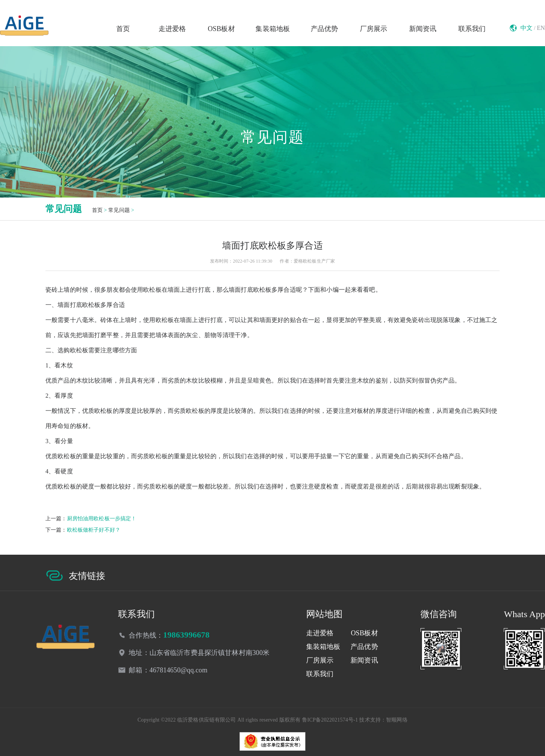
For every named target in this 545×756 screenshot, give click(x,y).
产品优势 (325, 29)
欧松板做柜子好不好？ (94, 530)
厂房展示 (374, 29)
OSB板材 (221, 29)
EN (541, 28)
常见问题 (119, 210)
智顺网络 (397, 720)
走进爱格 (172, 29)
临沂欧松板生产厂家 (24, 26)
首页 (123, 29)
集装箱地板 (273, 29)
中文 (526, 28)
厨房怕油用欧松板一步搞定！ (102, 519)
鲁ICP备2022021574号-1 (330, 720)
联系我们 (472, 29)
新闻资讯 (423, 29)
